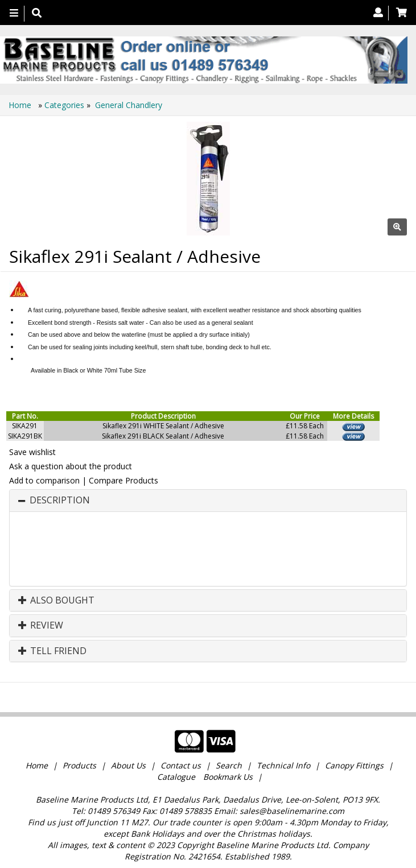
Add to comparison (44, 480)
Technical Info (283, 765)
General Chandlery (129, 105)
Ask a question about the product (71, 466)
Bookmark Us (228, 777)
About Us (128, 765)
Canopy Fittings (354, 765)
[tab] (208, 501)
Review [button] (41, 626)
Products (79, 765)
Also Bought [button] (56, 601)
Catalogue (176, 777)
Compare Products (123, 480)
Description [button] (60, 501)
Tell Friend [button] (52, 651)
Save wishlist (32, 452)
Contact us (181, 765)
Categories (65, 105)
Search (230, 765)
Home (21, 105)
